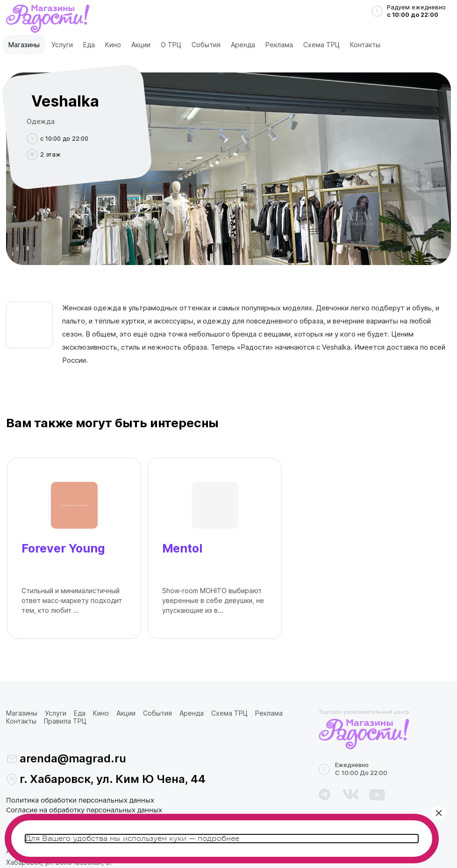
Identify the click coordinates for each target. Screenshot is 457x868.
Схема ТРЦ (321, 45)
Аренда (243, 45)
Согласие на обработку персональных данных (84, 811)
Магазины (24, 45)
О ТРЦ (171, 45)
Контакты (365, 45)
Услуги (62, 45)
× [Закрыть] (439, 813)
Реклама (279, 45)
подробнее (218, 839)
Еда (89, 45)
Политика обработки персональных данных (80, 801)
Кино (113, 45)
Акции (141, 45)
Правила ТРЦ (65, 721)
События (206, 45)
